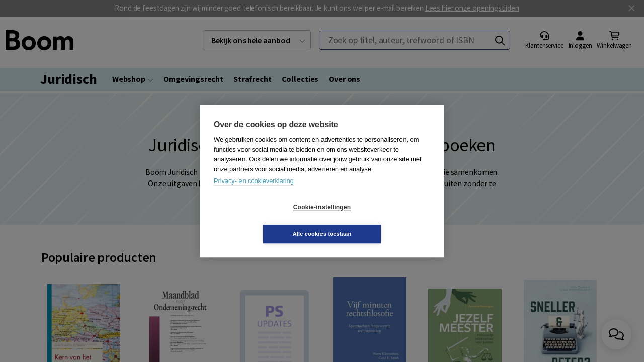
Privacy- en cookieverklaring (254, 194)
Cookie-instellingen (262, 221)
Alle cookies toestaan (382, 220)
